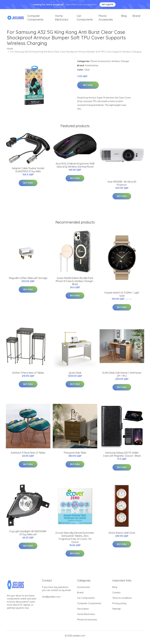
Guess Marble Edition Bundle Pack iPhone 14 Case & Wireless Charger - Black (75, 284)
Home (10, 52)
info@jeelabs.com (51, 600)
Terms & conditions (122, 601)
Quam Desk (75, 376)
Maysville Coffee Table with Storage (28, 281)
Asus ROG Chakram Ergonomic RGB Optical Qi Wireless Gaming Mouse (75, 168)
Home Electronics (62, 19)
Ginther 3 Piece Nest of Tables (28, 376)
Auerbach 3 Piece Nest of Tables (28, 456)
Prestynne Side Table (75, 456)
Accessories (84, 590)
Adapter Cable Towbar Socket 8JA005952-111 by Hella (28, 173)
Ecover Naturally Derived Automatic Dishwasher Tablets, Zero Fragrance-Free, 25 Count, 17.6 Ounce (75, 541)
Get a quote (108, 4)
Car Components (85, 19)
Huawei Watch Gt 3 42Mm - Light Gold (122, 298)
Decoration (83, 612)
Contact (116, 596)
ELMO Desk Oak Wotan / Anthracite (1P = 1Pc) (122, 377)
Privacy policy (119, 607)
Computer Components (35, 19)
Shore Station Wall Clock (122, 536)
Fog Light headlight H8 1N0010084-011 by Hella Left (28, 536)
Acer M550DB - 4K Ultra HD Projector (122, 186)
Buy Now (88, 88)
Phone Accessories (106, 19)
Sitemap (117, 612)
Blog (124, 17)
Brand (136, 17)
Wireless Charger (120, 64)
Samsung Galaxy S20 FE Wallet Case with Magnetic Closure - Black (122, 457)
